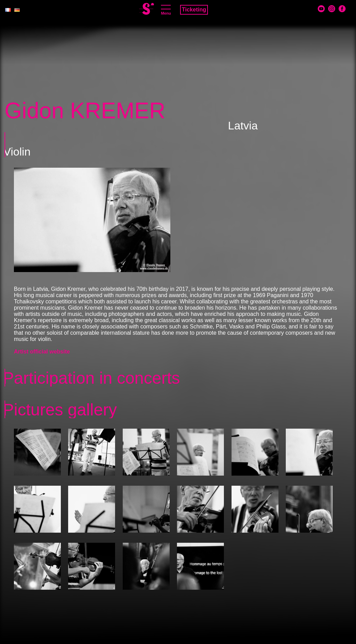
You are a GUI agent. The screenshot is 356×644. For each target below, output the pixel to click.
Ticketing (194, 10)
